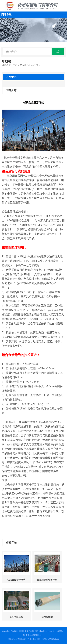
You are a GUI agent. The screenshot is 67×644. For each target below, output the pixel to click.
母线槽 (35, 65)
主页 (15, 65)
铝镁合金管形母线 (16, 580)
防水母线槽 (47, 617)
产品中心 (24, 65)
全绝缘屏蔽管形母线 (47, 580)
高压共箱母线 (16, 617)
